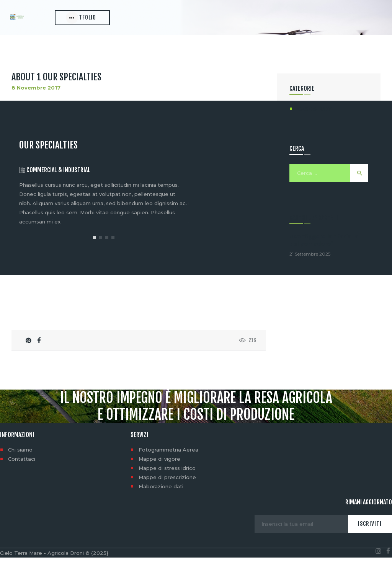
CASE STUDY (314, 126)
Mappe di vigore (159, 475)
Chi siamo (20, 466)
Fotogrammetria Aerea (168, 466)
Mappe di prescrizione (167, 494)
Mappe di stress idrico (167, 484)
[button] (95, 254)
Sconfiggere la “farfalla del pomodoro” (324, 257)
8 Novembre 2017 (36, 104)
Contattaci (22, 475)
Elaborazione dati (161, 503)
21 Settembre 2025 (310, 271)
